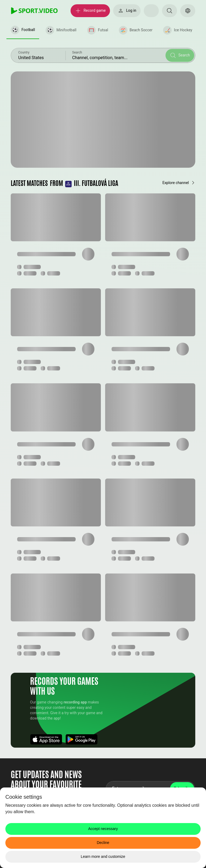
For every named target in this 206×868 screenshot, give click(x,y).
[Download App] (46, 739)
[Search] (170, 11)
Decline (103, 843)
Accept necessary (103, 829)
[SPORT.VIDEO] (34, 11)
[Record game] (90, 11)
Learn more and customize (103, 856)
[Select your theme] (151, 11)
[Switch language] (188, 11)
